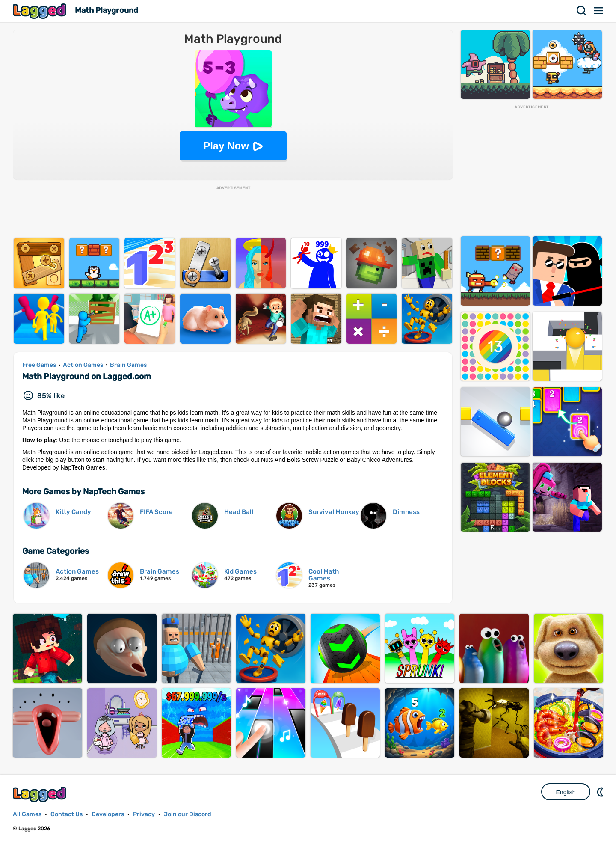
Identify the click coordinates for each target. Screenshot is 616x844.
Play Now (226, 146)
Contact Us (67, 814)
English (566, 792)
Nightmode (601, 792)
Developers (108, 814)
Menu (599, 11)
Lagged (41, 11)
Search (582, 11)
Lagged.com (41, 794)
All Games (27, 814)
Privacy (144, 814)
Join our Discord (188, 814)
